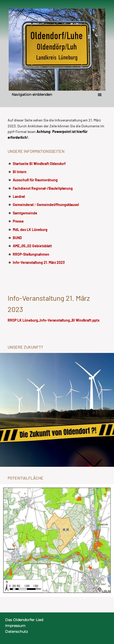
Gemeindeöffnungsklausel (58, 205)
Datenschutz (16, 632)
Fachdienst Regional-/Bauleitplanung (43, 188)
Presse (18, 221)
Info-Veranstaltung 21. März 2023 (39, 262)
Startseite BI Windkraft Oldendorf (39, 164)
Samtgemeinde (25, 213)
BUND (17, 238)
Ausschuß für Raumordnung (35, 180)
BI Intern (20, 172)
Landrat (19, 196)
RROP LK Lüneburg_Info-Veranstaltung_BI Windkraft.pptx (54, 320)
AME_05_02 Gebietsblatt (32, 246)
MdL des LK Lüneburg (30, 230)
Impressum (15, 626)
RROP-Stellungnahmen (31, 254)
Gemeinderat (23, 205)
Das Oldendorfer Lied (24, 620)
